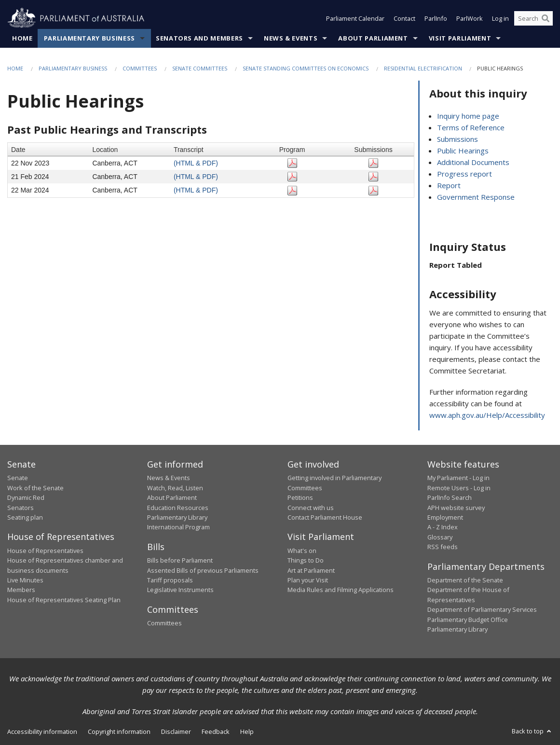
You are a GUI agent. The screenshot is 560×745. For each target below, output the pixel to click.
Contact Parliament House (325, 517)
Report (449, 185)
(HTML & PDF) (196, 163)
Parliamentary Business (89, 38)
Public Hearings (463, 151)
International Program (178, 527)
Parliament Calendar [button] (355, 18)
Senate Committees (200, 68)
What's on (302, 551)
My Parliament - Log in (458, 478)
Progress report (464, 174)
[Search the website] (533, 18)
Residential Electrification (424, 68)
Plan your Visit (308, 580)
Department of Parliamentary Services (482, 609)
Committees (140, 68)
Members (21, 590)
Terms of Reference (471, 127)
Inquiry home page (468, 116)
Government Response (476, 197)
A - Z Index (443, 527)
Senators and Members (199, 38)
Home (22, 38)
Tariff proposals (170, 580)
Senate (18, 478)
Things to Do (306, 560)
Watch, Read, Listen (175, 488)
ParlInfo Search (450, 497)
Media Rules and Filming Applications (341, 590)
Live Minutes (25, 580)
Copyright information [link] (119, 731)
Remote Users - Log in (459, 488)
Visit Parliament (460, 38)
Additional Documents (473, 162)
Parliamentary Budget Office (468, 620)
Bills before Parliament (180, 560)
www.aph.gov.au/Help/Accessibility (487, 415)
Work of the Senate (35, 488)
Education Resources (178, 508)
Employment (445, 517)
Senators (20, 508)
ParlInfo (436, 18)
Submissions (458, 139)
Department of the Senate (465, 580)
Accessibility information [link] (42, 731)
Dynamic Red (26, 497)
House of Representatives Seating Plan (64, 600)
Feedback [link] (216, 731)
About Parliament (373, 38)
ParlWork (470, 18)
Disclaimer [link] (176, 731)
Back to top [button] (532, 731)
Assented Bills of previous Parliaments (203, 570)
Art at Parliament (311, 570)
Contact (404, 18)
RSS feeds (443, 547)
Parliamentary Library (177, 517)
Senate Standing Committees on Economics (306, 68)
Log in (500, 18)
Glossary (440, 537)
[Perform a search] (546, 18)
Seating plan (25, 517)
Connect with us (311, 508)
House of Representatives (45, 551)
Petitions (300, 497)
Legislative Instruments (180, 590)
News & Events (291, 38)
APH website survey (456, 508)
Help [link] (247, 731)
